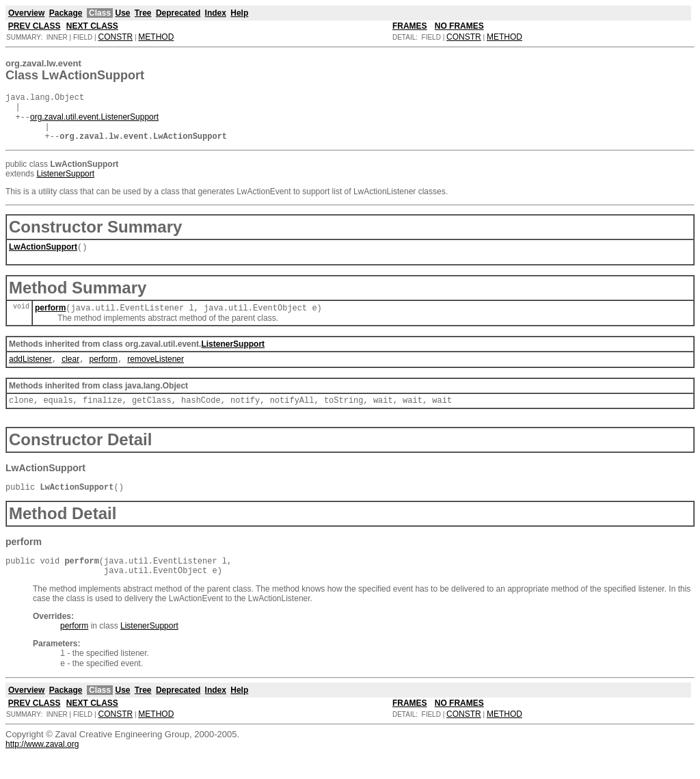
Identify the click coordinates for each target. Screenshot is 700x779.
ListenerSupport (65, 183)
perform (50, 320)
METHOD (156, 37)
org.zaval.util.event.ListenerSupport (94, 122)
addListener (30, 373)
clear (70, 373)
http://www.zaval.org (42, 769)
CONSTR (115, 37)
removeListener (156, 373)
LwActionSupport (43, 258)
